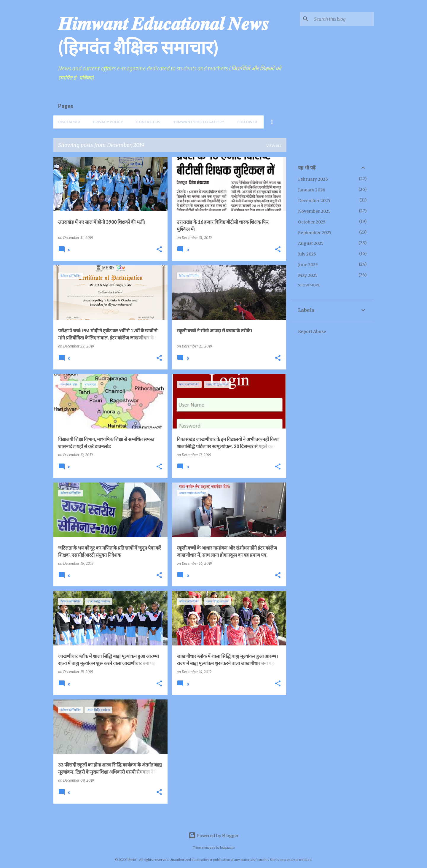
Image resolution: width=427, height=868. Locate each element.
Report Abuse (312, 331)
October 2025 (312, 222)
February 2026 (313, 179)
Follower (247, 122)
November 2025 (314, 211)
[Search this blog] (343, 19)
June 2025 (308, 265)
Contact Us (148, 122)
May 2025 (308, 275)
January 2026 (312, 190)
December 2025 (314, 201)
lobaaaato (227, 847)
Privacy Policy (108, 122)
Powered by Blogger (214, 835)
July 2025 (307, 254)
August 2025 (311, 243)
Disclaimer (69, 122)
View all (274, 146)
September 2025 (315, 233)
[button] (159, 250)
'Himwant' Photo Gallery (199, 122)
